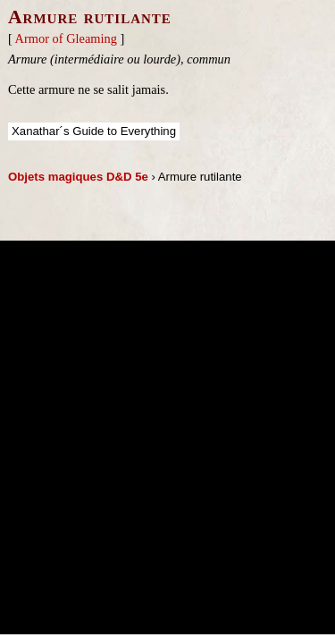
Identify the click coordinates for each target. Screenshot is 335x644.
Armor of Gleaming (66, 38)
